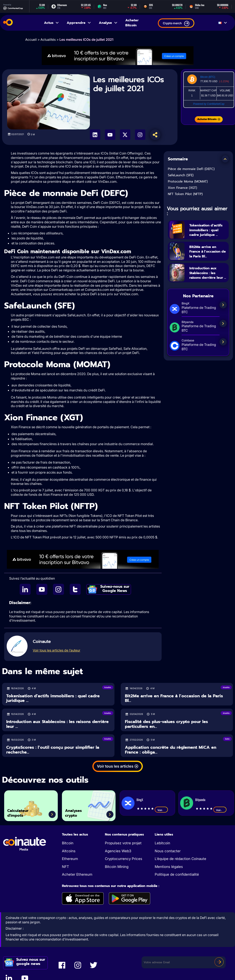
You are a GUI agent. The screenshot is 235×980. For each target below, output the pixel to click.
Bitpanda (200, 800)
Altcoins (69, 851)
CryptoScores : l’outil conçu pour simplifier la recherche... (53, 750)
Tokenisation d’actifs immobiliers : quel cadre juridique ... (207, 232)
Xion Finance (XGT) (182, 188)
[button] (225, 159)
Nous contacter (168, 851)
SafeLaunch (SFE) (181, 175)
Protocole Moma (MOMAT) (188, 181)
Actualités (48, 40)
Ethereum (70, 859)
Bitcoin (68, 843)
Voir (161, 810)
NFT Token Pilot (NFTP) (185, 194)
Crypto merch (176, 24)
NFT (65, 867)
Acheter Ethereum (77, 874)
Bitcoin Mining (117, 867)
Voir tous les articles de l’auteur (57, 650)
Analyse (108, 23)
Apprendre (79, 23)
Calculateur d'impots (22, 811)
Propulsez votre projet (123, 843)
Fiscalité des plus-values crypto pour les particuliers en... (166, 724)
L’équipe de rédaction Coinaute (180, 859)
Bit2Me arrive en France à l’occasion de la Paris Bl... (206, 258)
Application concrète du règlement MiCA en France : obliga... (171, 750)
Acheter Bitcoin (132, 23)
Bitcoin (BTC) (208, 77)
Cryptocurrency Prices (124, 859)
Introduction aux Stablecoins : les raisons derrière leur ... (206, 285)
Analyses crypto (77, 811)
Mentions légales (169, 867)
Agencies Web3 (118, 851)
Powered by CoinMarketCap (209, 104)
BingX (140, 800)
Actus (52, 23)
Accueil (31, 40)
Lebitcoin (162, 843)
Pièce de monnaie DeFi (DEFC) (191, 169)
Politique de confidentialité (177, 874)
